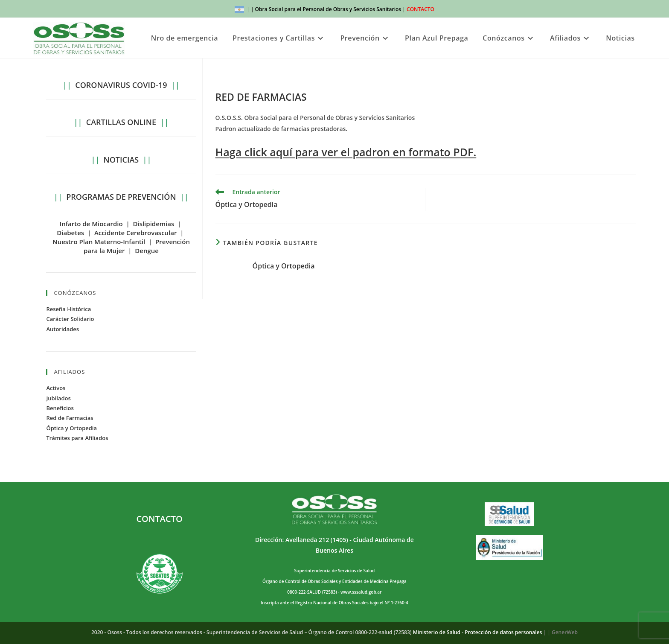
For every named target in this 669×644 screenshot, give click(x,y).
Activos (56, 388)
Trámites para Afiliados (77, 438)
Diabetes (70, 233)
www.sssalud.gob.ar (361, 592)
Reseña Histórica (68, 309)
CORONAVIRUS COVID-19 (121, 85)
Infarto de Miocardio (91, 224)
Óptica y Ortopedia (284, 266)
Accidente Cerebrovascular (136, 233)
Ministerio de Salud (437, 632)
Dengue (147, 251)
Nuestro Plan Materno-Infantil (99, 242)
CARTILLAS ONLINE (121, 122)
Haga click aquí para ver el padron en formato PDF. (346, 152)
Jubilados (58, 398)
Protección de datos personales (503, 632)
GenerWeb (565, 632)
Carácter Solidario (70, 319)
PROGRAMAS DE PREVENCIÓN (121, 197)
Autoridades (63, 329)
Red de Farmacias (70, 418)
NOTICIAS (121, 160)
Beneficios (60, 408)
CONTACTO (420, 9)
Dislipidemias (153, 224)
